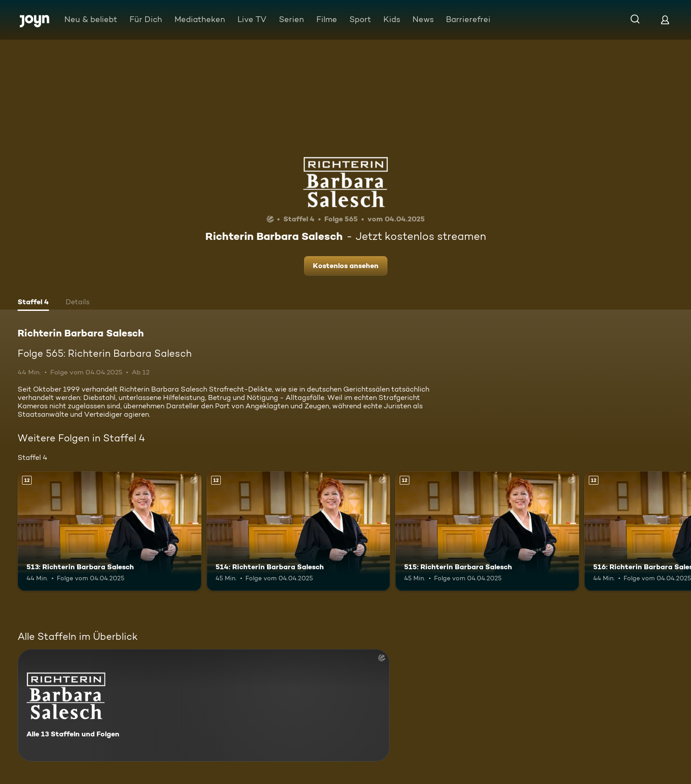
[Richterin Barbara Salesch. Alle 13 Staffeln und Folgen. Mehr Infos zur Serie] (204, 705)
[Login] (665, 20)
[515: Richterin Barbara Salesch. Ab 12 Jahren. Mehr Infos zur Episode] (487, 531)
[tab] (33, 303)
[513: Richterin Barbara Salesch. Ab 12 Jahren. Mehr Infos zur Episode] (110, 531)
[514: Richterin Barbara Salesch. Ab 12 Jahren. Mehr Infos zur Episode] (299, 531)
